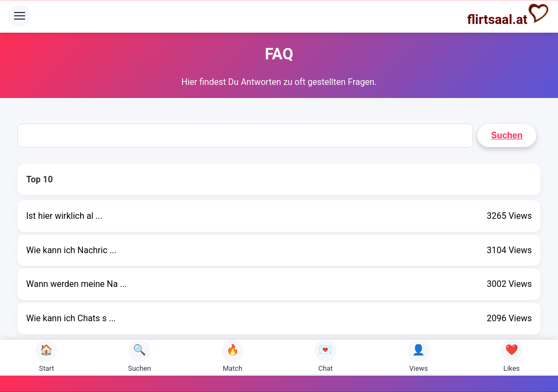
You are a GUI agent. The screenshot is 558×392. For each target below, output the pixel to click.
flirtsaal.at (508, 15)
